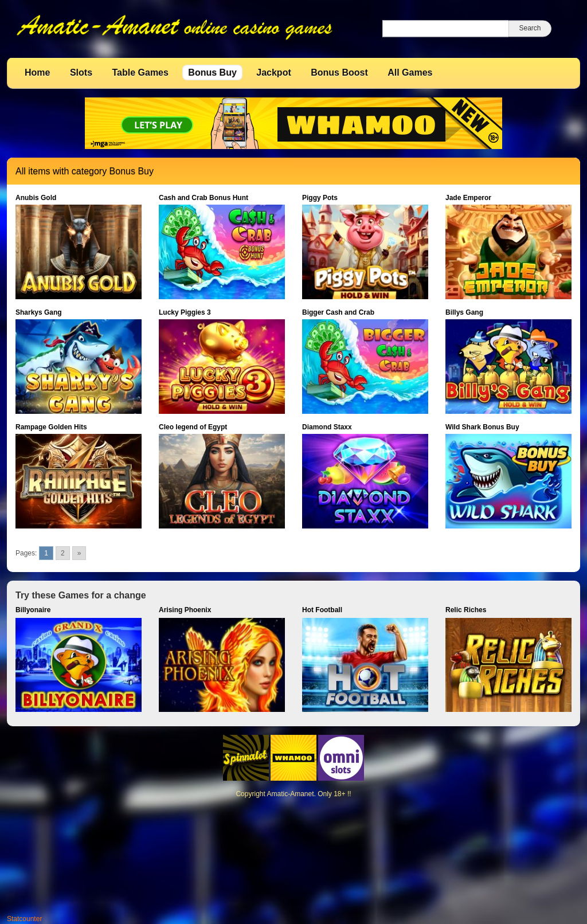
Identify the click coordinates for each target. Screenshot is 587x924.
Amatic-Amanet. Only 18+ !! (309, 794)
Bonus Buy (212, 73)
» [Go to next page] (79, 553)
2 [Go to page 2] (63, 553)
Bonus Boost (339, 73)
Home (37, 73)
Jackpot (273, 73)
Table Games (140, 73)
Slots (81, 73)
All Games (410, 73)
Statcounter (24, 919)
